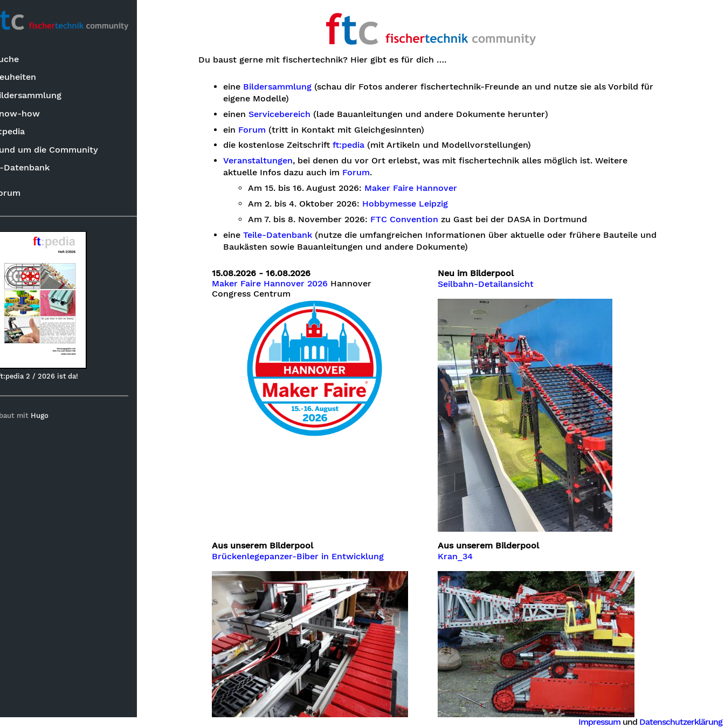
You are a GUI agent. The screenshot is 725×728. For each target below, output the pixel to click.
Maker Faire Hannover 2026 (282, 284)
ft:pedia (28, 132)
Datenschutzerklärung (681, 722)
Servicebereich (292, 114)
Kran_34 (468, 557)
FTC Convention (417, 219)
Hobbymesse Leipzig (417, 204)
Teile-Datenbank (290, 235)
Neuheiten (33, 78)
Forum (26, 193)
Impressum (599, 722)
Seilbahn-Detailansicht (498, 284)
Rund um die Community (64, 150)
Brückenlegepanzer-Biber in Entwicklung (310, 557)
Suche (25, 60)
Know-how (35, 114)
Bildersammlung (46, 96)
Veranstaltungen (270, 161)
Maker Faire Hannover (423, 188)
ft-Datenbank (40, 169)
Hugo (58, 417)
